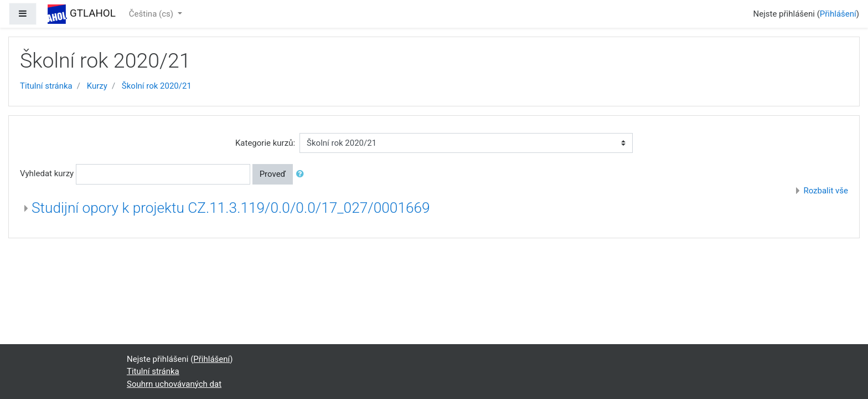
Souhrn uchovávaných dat (174, 384)
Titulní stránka (46, 86)
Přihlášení (838, 14)
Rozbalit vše (826, 191)
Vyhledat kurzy (47, 173)
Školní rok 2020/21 (157, 86)
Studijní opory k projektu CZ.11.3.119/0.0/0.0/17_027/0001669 (231, 208)
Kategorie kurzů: (265, 143)
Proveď (273, 174)
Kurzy (97, 86)
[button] (302, 174)
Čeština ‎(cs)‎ (152, 14)
